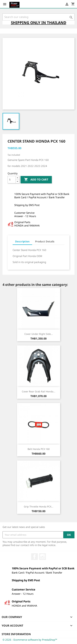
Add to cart (36, 180)
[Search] (38, 17)
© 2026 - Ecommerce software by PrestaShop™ (30, 640)
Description (22, 241)
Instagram (43, 557)
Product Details (45, 241)
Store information (16, 634)
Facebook (34, 557)
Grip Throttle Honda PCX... (39, 507)
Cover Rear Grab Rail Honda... (39, 391)
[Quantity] (12, 180)
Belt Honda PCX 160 (39, 449)
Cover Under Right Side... (39, 334)
